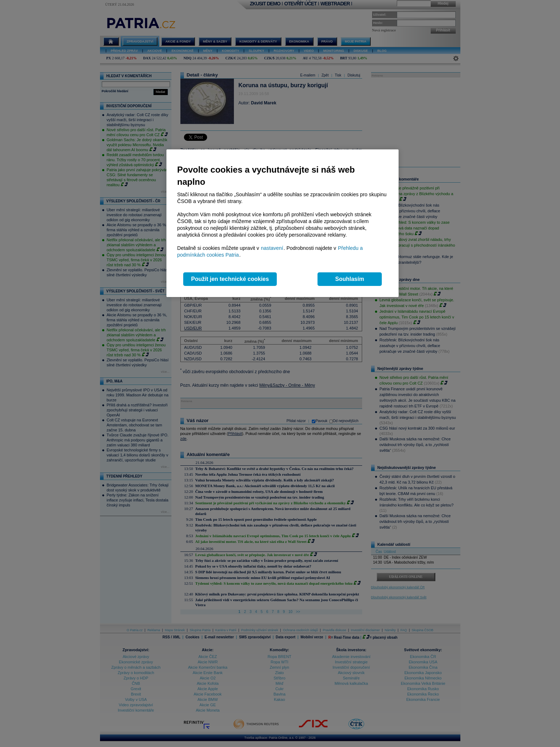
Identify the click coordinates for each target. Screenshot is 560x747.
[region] (282, 223)
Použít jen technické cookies (230, 279)
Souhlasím (350, 279)
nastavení (272, 248)
